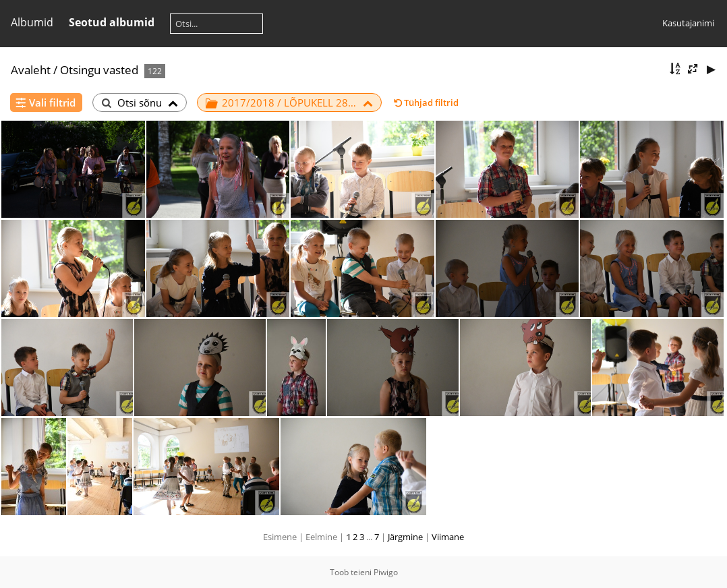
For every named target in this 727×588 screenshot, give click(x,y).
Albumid (32, 22)
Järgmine (405, 537)
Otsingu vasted (99, 70)
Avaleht (31, 70)
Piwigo (386, 572)
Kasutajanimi (688, 23)
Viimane (448, 537)
